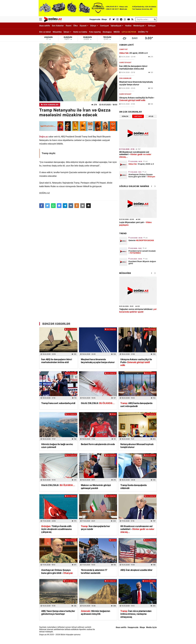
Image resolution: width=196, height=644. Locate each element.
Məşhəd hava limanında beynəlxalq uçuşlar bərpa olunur (136, 83)
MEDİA (117, 32)
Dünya (93, 26)
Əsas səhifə (45, 26)
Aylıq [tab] (151, 116)
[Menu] (42, 19)
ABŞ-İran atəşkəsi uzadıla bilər (136, 570)
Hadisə (128, 26)
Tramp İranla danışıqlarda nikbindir (133, 487)
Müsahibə (57, 32)
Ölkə (75, 26)
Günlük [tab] (125, 116)
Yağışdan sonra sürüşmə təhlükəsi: (138, 310)
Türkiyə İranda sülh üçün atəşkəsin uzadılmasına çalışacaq (56, 529)
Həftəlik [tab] (138, 116)
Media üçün (151, 627)
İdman (66, 32)
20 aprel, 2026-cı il (133, 53)
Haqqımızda (133, 627)
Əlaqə (142, 627)
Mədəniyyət (139, 26)
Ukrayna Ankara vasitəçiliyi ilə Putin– (137, 99)
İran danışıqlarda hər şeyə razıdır (95, 528)
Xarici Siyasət (125, 63)
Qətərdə (141, 240)
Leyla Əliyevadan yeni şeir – (135, 224)
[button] (88, 206)
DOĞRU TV (143, 32)
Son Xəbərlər (58, 26)
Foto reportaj (95, 32)
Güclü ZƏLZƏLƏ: (98, 403)
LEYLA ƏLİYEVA (129, 32)
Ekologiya (107, 32)
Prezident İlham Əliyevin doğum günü (142, 262)
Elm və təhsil (45, 32)
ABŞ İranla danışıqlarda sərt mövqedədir (136, 405)
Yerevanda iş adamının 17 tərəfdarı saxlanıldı (94, 571)
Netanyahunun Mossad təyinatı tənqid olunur (137, 446)
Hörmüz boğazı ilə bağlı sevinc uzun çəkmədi (57, 446)
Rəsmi (69, 26)
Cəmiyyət (104, 26)
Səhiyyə (152, 26)
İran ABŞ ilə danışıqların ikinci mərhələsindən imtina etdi (133, 67)
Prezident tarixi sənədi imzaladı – (142, 252)
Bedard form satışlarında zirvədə (98, 444)
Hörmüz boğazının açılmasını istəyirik (95, 612)
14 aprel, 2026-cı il (141, 164)
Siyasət (83, 26)
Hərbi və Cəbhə (80, 32)
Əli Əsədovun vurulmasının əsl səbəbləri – (135, 154)
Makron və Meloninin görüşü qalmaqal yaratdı (96, 487)
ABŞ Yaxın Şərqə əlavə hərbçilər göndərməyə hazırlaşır (58, 612)
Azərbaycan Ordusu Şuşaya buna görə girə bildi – (142, 175)
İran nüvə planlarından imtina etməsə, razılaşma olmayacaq (136, 614)
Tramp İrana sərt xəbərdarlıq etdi (58, 403)
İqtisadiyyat (116, 26)
